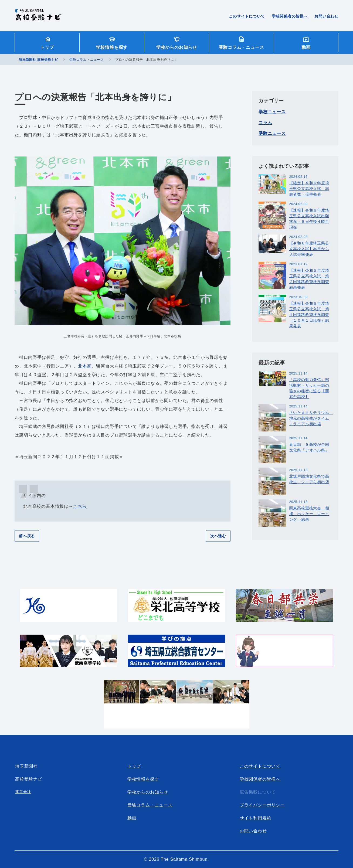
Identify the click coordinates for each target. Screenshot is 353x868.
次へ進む (218, 536)
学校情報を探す (112, 47)
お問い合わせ (326, 16)
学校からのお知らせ (177, 47)
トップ (47, 47)
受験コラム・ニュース (242, 47)
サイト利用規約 (256, 818)
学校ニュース (272, 112)
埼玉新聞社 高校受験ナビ (38, 18)
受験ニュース (272, 133)
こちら (80, 506)
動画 (306, 47)
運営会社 (23, 792)
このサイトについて (247, 16)
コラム (265, 123)
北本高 (85, 366)
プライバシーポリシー (262, 805)
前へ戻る (27, 536)
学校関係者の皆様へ (290, 16)
